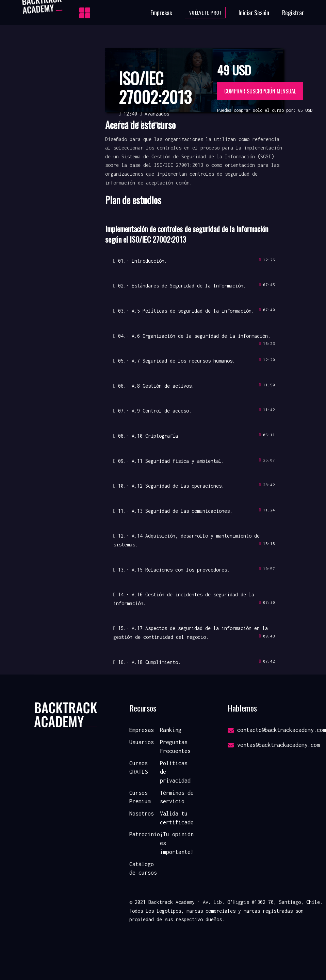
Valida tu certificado (177, 818)
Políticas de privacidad (175, 772)
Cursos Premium (140, 797)
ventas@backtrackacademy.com (274, 745)
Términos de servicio (177, 797)
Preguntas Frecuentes (175, 747)
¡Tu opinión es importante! (177, 843)
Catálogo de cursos (143, 869)
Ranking (171, 730)
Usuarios (142, 742)
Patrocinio (145, 834)
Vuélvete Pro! (205, 13)
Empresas (161, 13)
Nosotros (142, 813)
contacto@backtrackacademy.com (277, 730)
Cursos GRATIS (138, 768)
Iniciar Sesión (254, 13)
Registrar (293, 13)
